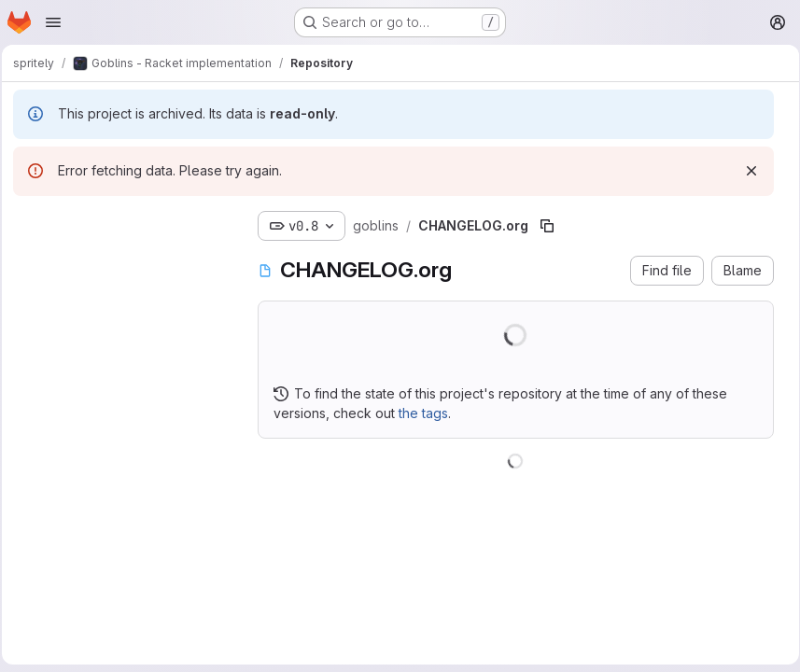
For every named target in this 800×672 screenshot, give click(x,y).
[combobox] (126, 259)
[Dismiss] (745, 171)
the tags (429, 413)
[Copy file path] (553, 226)
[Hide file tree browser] (34, 222)
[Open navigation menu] (53, 22)
